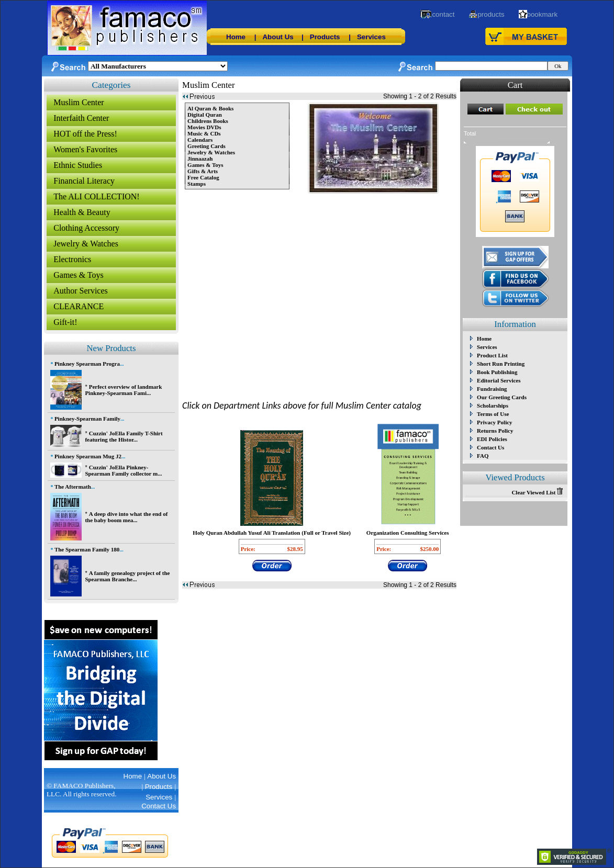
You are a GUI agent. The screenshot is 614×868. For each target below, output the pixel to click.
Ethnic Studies (78, 165)
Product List (492, 355)
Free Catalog (203, 177)
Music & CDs (204, 133)
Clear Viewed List (537, 492)
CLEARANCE (79, 306)
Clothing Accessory (86, 228)
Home (236, 37)
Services (371, 37)
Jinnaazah (200, 159)
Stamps (197, 184)
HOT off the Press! (85, 134)
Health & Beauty (82, 212)
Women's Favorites (85, 149)
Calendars (200, 140)
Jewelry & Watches (86, 244)
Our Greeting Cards (502, 397)
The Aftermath (73, 487)
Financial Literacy (84, 181)
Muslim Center (79, 102)
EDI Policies (492, 439)
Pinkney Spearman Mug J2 (88, 456)
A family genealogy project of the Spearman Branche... (127, 576)
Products (325, 37)
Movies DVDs (204, 127)
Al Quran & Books (210, 108)
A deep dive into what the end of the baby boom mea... (126, 517)
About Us (278, 37)
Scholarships (493, 405)
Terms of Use (493, 414)
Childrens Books (208, 121)
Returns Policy (495, 431)
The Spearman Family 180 (87, 549)
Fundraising (492, 389)
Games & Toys (78, 275)
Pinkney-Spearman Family (87, 419)
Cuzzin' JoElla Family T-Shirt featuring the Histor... (124, 436)
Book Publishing (497, 372)
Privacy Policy (495, 422)
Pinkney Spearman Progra (87, 364)
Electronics (72, 259)
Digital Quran (205, 115)
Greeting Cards (206, 146)
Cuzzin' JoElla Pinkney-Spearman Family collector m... (123, 470)
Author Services (81, 291)
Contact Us (490, 447)
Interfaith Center (81, 118)
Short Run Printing (501, 364)
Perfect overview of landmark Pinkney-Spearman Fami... (123, 390)
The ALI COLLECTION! (96, 196)
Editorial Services (499, 380)
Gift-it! (65, 322)
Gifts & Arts (203, 171)
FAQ (483, 456)
